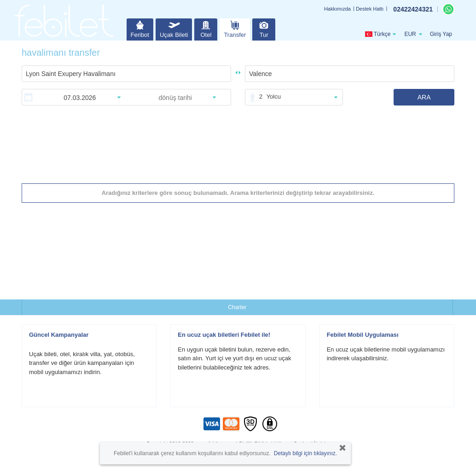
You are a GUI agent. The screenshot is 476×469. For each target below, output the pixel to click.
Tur (264, 28)
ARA (424, 97)
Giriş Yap (441, 34)
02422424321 (413, 9)
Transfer (235, 28)
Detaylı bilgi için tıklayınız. (305, 453)
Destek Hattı (370, 9)
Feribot (140, 28)
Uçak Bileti (174, 28)
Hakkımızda (337, 9)
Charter (237, 307)
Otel (206, 28)
